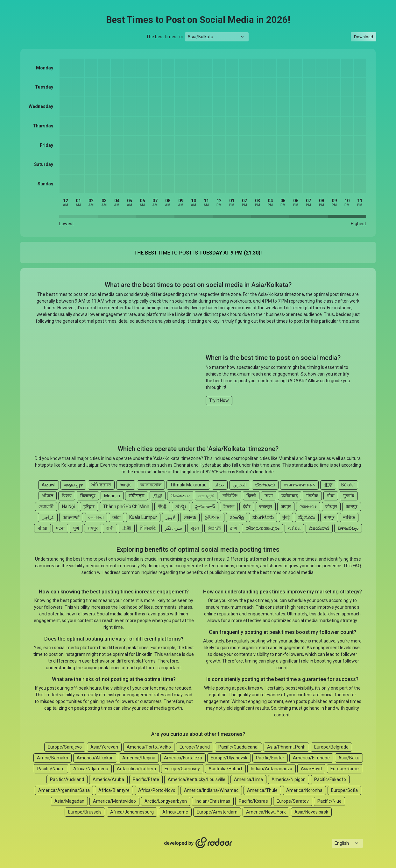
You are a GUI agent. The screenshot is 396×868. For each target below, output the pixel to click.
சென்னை (180, 496)
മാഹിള (237, 517)
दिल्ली (251, 496)
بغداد (220, 485)
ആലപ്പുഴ (73, 485)
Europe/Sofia (344, 790)
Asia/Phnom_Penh (286, 747)
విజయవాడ (319, 528)
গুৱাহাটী (46, 506)
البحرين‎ (240, 485)
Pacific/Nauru (51, 769)
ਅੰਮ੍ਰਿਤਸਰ (101, 485)
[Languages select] (347, 843)
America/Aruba (108, 779)
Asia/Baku (349, 758)
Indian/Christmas (213, 801)
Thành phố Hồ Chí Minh (126, 506)
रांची (110, 528)
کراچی (48, 517)
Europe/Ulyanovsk (229, 758)
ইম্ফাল (229, 506)
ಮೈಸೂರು (307, 517)
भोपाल (48, 496)
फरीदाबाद (290, 496)
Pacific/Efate (146, 779)
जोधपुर (331, 506)
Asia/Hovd (311, 769)
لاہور (170, 517)
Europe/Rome (345, 769)
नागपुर (329, 517)
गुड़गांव (349, 496)
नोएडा (42, 528)
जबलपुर (266, 506)
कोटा (117, 517)
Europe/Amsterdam (217, 812)
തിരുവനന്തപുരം (262, 528)
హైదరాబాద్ (205, 506)
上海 (127, 528)
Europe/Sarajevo (65, 747)
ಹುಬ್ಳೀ (181, 506)
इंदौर (247, 506)
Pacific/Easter (270, 758)
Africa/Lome (175, 812)
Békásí (348, 485)
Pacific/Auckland (67, 779)
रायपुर (93, 528)
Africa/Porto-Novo (157, 790)
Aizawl (49, 485)
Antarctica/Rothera (136, 769)
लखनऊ (190, 517)
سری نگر (173, 528)
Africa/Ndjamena (91, 769)
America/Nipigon (289, 779)
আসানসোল (151, 485)
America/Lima (248, 779)
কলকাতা (96, 517)
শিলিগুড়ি (148, 528)
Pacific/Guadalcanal (238, 747)
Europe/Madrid (195, 747)
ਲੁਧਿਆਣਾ (213, 517)
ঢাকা (269, 496)
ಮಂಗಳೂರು (263, 517)
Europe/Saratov (293, 801)
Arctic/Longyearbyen (166, 801)
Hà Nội (68, 506)
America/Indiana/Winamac (211, 790)
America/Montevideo (114, 801)
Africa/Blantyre (114, 790)
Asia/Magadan (69, 801)
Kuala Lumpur (143, 517)
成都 (158, 496)
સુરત (195, 528)
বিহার (67, 496)
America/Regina (139, 758)
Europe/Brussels (85, 812)
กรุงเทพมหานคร (299, 485)
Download (364, 37)
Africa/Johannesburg (132, 812)
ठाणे (233, 528)
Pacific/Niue (329, 801)
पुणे (76, 528)
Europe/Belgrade (331, 747)
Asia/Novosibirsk (311, 812)
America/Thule (262, 790)
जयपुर (286, 506)
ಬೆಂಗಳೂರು (265, 485)
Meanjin (112, 496)
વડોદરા (294, 528)
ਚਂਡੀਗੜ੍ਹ (137, 496)
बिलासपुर (88, 496)
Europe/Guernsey (182, 769)
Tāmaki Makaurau (188, 485)
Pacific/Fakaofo (330, 779)
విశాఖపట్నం (348, 528)
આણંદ (126, 485)
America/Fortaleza (183, 758)
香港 (162, 506)
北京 (328, 485)
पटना (60, 528)
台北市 (215, 528)
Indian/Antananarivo (272, 769)
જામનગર (308, 506)
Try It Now (219, 400)
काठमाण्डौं (71, 517)
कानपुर (352, 506)
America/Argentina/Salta (64, 790)
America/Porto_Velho (149, 747)
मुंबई (286, 517)
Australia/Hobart (225, 769)
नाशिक (349, 517)
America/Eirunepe (311, 758)
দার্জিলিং (230, 496)
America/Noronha (304, 790)
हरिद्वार (89, 506)
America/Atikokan (95, 758)
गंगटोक (312, 496)
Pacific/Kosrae (253, 801)
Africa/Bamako (53, 758)
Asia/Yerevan (104, 747)
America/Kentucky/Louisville (197, 779)
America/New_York (266, 812)
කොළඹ (206, 496)
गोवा (331, 496)
